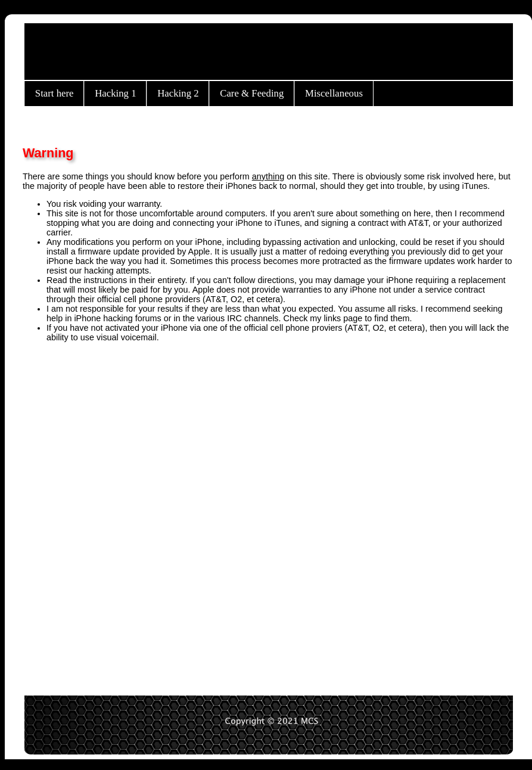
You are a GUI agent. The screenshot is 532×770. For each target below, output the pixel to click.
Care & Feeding (252, 93)
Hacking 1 (115, 93)
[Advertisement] (133, 513)
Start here (55, 93)
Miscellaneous (334, 93)
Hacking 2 (178, 93)
